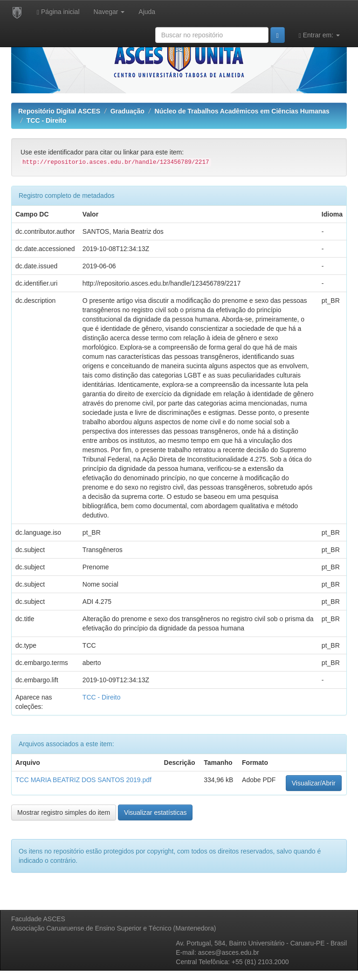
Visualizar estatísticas (155, 812)
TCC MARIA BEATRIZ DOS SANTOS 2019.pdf (83, 780)
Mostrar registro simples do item (64, 812)
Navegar (109, 12)
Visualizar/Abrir (314, 783)
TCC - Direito (47, 120)
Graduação (127, 111)
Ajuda (147, 12)
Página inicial (58, 12)
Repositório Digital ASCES (59, 111)
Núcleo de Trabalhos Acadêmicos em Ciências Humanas (242, 111)
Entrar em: (319, 35)
